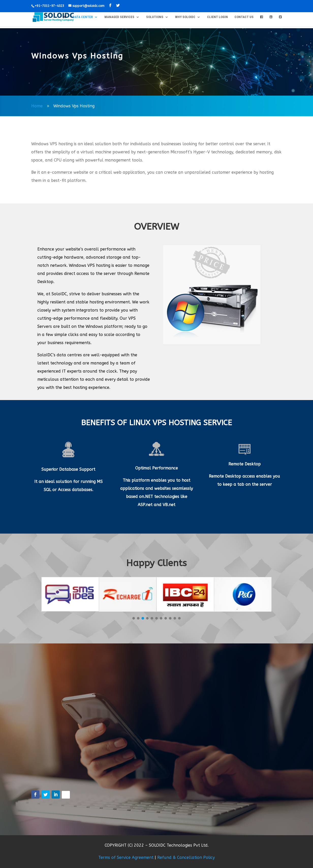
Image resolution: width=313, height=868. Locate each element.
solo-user (47, 71)
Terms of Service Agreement (126, 857)
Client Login (217, 17)
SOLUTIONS (155, 17)
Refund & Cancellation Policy (186, 857)
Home (37, 106)
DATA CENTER (83, 17)
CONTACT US (244, 17)
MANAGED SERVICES (119, 17)
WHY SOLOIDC (185, 17)
